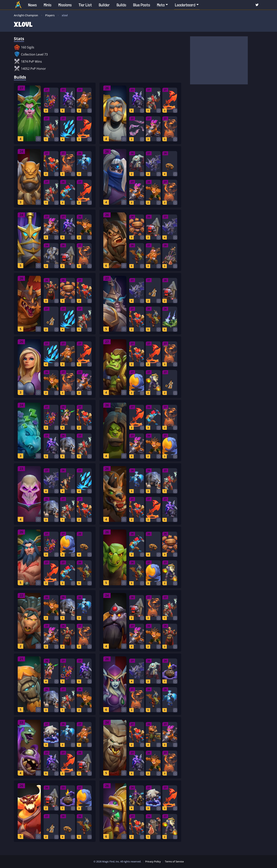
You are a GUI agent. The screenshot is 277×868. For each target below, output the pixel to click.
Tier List (85, 5)
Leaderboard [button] (185, 5)
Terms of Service (174, 861)
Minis (48, 5)
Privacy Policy (153, 861)
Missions (65, 5)
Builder (104, 5)
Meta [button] (161, 5)
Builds (121, 5)
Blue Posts (142, 5)
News (32, 5)
